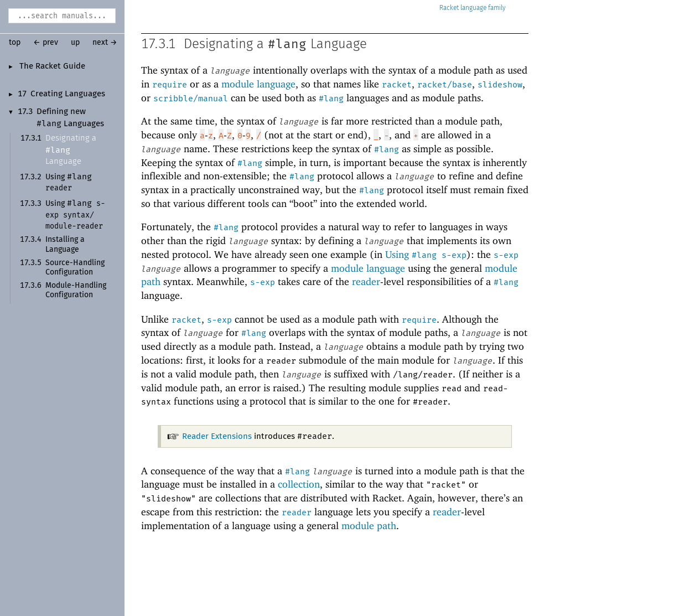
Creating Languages (68, 94)
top (15, 43)
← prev (46, 43)
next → (105, 43)
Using (75, 215)
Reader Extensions (217, 436)
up (75, 43)
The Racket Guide (52, 66)
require (170, 85)
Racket (473, 8)
